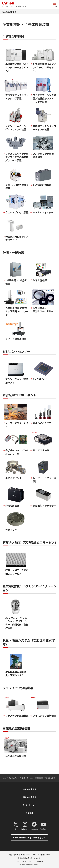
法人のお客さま (9, 12)
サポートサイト (30, 805)
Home (4, 778)
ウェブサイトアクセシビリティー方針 (30, 861)
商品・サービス (27, 778)
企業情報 (30, 813)
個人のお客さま (30, 797)
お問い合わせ (13, 855)
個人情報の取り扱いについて (30, 858)
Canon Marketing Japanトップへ (30, 838)
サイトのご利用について (42, 855)
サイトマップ (26, 855)
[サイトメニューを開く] (55, 5)
